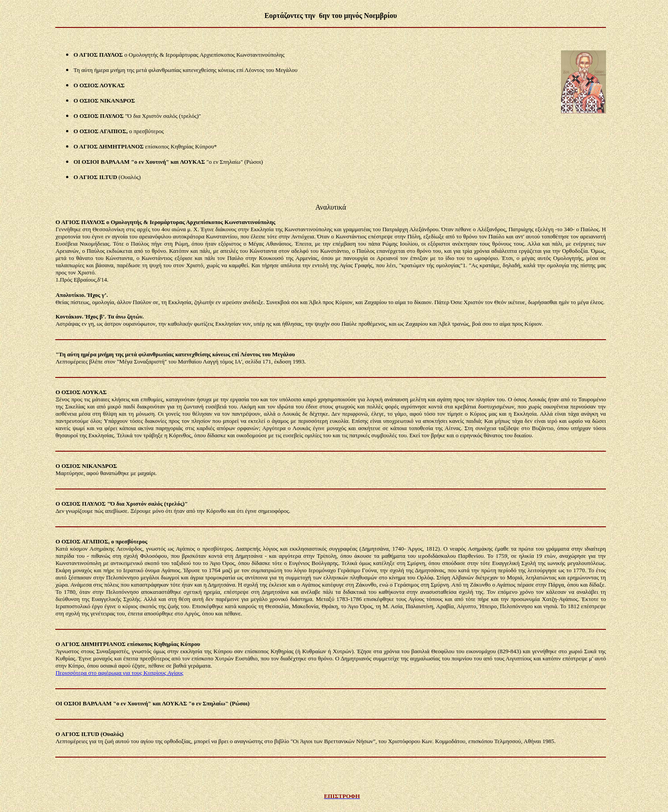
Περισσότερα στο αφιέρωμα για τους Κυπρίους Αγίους (119, 673)
